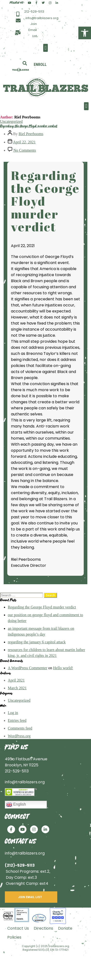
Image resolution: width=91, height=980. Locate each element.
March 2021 (17, 688)
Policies (14, 937)
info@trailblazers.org (25, 782)
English (16, 805)
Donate (65, 928)
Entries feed (17, 720)
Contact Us (18, 928)
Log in (13, 713)
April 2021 (16, 680)
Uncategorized (11, 121)
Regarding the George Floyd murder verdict (29, 126)
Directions (43, 928)
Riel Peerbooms (31, 134)
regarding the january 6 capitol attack (37, 642)
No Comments (25, 150)
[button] (45, 48)
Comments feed (20, 728)
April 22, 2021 (24, 142)
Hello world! (63, 668)
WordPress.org (19, 736)
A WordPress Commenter (28, 668)
